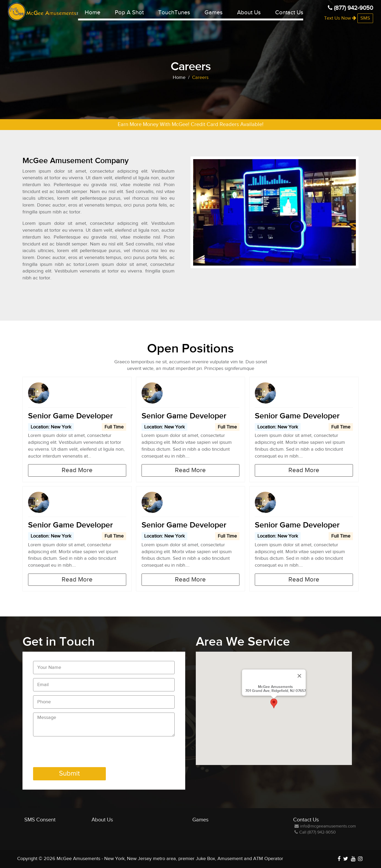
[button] (274, 703)
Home (92, 12)
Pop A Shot (129, 12)
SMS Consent (40, 820)
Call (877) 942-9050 (315, 832)
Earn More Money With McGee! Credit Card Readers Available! (191, 124)
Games (214, 12)
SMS (365, 18)
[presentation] (73, 753)
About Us (249, 12)
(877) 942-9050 (350, 8)
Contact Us (289, 12)
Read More (77, 470)
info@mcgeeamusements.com (325, 826)
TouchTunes (174, 12)
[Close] (300, 676)
